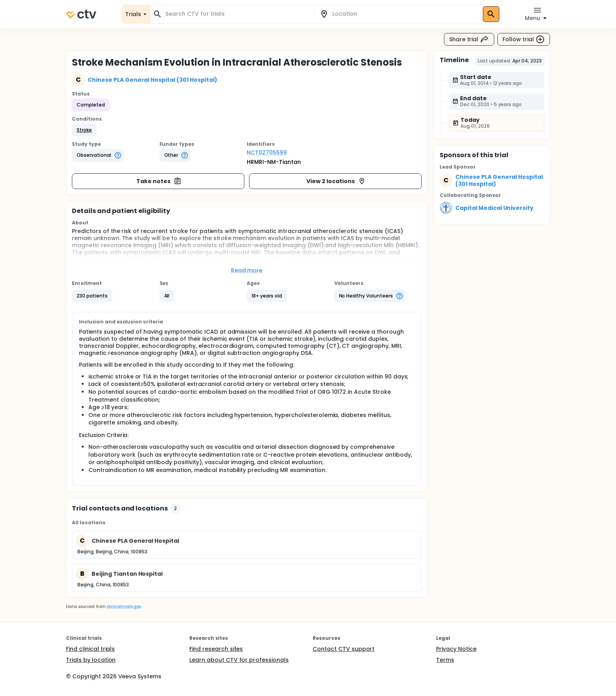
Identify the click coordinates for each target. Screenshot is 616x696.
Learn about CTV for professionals (239, 660)
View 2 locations (336, 181)
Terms (445, 660)
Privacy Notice (456, 649)
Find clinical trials (90, 649)
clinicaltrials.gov (124, 607)
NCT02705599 (267, 152)
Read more (247, 270)
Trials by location (91, 660)
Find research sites (216, 649)
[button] (84, 130)
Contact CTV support (344, 649)
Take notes (159, 181)
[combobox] (237, 14)
